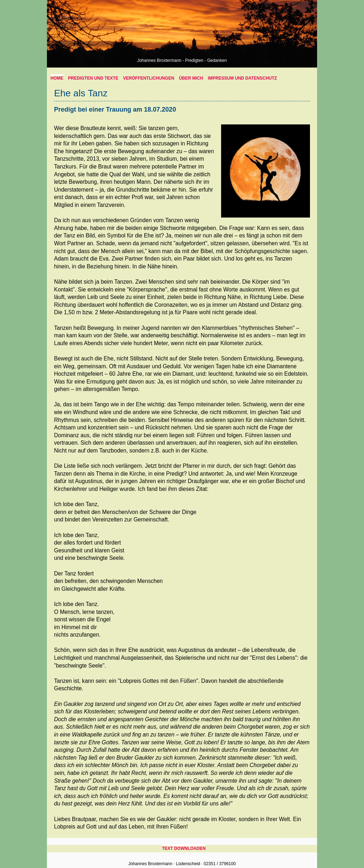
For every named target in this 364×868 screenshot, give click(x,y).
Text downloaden (184, 848)
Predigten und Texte (93, 78)
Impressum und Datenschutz (242, 78)
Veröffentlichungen (149, 78)
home (57, 78)
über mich (191, 78)
